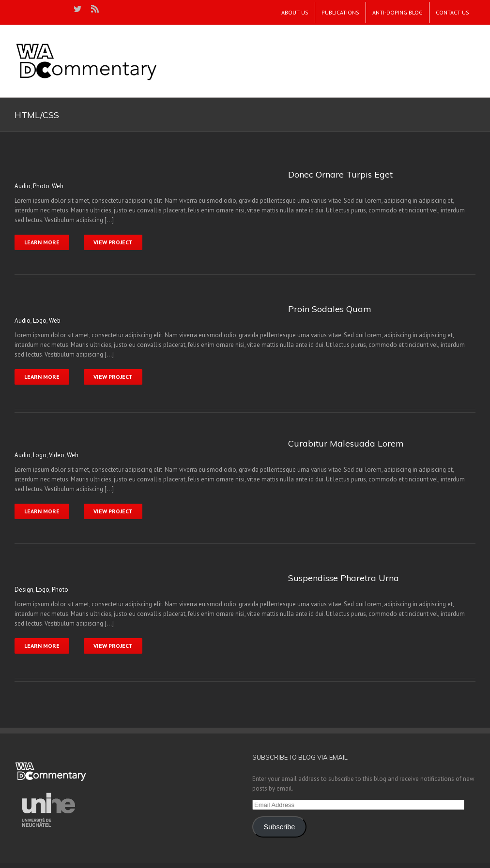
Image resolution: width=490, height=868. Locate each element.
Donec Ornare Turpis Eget (340, 174)
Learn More (42, 242)
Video (57, 455)
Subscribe (279, 827)
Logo (40, 321)
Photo (41, 186)
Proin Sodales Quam (330, 309)
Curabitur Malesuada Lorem (346, 443)
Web (58, 186)
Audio (23, 186)
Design (24, 590)
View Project (113, 242)
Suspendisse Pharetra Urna (344, 578)
